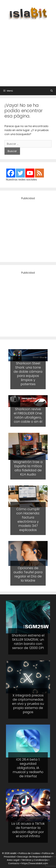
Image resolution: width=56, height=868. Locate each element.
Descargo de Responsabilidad (34, 857)
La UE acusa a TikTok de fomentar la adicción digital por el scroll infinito (28, 830)
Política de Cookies (29, 853)
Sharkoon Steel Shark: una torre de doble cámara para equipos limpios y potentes (28, 374)
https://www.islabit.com (35, 863)
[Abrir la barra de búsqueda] (52, 91)
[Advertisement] (28, 51)
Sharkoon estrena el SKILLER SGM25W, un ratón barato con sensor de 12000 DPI (28, 642)
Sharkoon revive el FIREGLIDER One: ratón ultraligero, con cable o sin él (28, 415)
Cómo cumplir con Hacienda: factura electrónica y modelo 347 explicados (28, 519)
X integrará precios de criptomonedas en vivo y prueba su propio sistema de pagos (28, 704)
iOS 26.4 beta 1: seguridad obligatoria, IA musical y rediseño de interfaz (28, 768)
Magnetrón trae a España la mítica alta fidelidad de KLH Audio (28, 468)
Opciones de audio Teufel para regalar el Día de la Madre (28, 574)
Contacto (14, 863)
